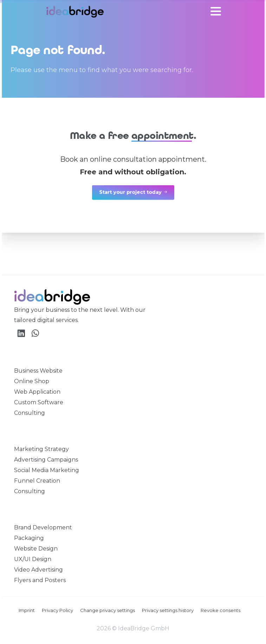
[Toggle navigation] (216, 11)
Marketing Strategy (41, 449)
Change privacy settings (108, 610)
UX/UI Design (33, 559)
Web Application (37, 392)
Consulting (30, 413)
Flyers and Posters (40, 580)
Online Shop (32, 381)
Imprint (27, 610)
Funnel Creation (37, 481)
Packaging (29, 538)
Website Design (36, 549)
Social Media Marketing (47, 470)
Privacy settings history (168, 610)
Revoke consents (220, 610)
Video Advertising (38, 570)
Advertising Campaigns (46, 460)
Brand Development (43, 527)
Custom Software (39, 402)
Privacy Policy (57, 610)
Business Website (38, 371)
